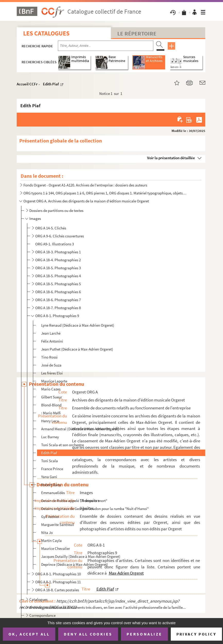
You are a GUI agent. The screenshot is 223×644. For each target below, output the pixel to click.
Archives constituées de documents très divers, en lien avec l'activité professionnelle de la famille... (108, 607)
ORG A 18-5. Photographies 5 (58, 284)
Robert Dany (51, 485)
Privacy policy (196, 634)
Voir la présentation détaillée (171, 158)
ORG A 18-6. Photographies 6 (58, 292)
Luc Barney (50, 437)
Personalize (144, 634)
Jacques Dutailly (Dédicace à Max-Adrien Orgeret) (81, 556)
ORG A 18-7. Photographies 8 (58, 308)
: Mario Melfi (51, 413)
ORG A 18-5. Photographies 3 (58, 268)
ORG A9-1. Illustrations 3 (55, 244)
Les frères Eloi (52, 373)
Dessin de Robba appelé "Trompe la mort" (74, 501)
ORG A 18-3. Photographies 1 (58, 252)
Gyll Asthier (50, 517)
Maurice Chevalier (56, 548)
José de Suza (51, 365)
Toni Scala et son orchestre (63, 445)
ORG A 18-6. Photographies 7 (58, 300)
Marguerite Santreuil (58, 525)
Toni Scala (50, 461)
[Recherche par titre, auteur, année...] (106, 46)
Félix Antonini (52, 341)
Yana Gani (49, 477)
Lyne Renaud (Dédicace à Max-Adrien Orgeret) (78, 325)
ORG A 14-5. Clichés (51, 228)
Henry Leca (50, 421)
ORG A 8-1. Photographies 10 (58, 574)
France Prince (52, 469)
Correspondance (42, 615)
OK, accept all (29, 634)
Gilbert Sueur (52, 397)
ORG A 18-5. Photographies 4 (58, 276)
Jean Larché (51, 333)
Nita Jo (47, 533)
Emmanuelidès (53, 493)
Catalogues (38, 599)
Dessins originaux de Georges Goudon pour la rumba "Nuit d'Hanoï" (95, 509)
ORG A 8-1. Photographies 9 (57, 316)
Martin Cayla (51, 540)
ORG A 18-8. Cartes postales (57, 590)
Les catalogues (46, 33)
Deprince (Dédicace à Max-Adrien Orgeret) (75, 564)
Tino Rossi (49, 357)
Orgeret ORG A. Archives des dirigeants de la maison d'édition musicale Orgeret (86, 201)
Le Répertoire (137, 33)
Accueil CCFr (27, 84)
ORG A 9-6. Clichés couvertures (60, 236)
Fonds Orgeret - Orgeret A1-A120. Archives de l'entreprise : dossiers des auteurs (85, 185)
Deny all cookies (88, 634)
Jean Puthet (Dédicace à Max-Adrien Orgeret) (77, 349)
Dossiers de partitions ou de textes (56, 211)
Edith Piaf (51, 84)
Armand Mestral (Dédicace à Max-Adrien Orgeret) (80, 429)
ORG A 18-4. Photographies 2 (58, 260)
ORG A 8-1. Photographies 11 (58, 582)
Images (35, 218)
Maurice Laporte (54, 381)
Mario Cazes (51, 389)
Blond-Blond (51, 405)
